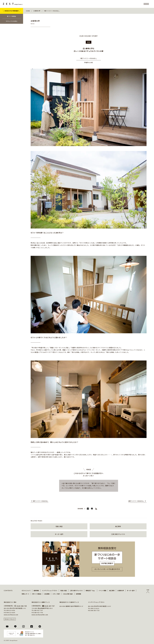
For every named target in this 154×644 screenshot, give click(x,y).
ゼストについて (26, 591)
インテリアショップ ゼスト (50, 591)
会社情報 (47, 594)
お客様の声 (121, 591)
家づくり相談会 (37, 594)
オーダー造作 (59, 534)
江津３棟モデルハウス (118, 534)
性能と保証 (59, 526)
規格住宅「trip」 (91, 591)
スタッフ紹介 (56, 594)
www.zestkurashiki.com (40, 615)
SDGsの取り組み (68, 594)
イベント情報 (102, 591)
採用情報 (78, 594)
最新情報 (36, 591)
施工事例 (118, 526)
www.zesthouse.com (11, 615)
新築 (89, 42)
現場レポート (26, 594)
